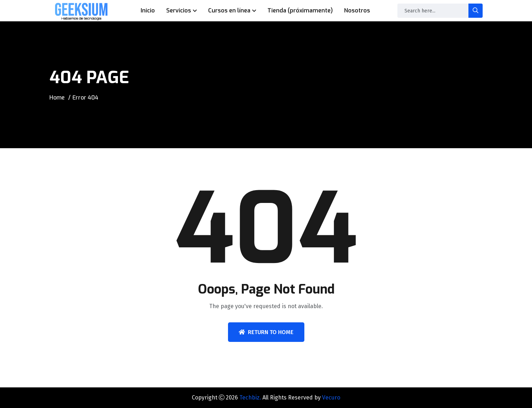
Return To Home (266, 332)
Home (57, 98)
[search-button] (476, 11)
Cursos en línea (229, 10)
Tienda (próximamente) (300, 10)
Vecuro (331, 398)
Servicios (179, 10)
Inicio (148, 10)
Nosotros (357, 10)
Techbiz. (250, 398)
